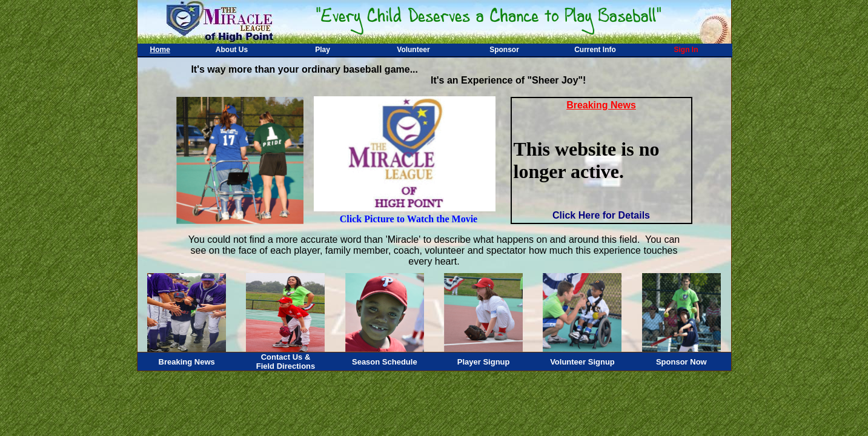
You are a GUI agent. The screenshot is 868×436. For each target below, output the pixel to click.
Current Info (595, 50)
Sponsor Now (681, 362)
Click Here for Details (601, 215)
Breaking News (187, 362)
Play (323, 50)
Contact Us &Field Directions (286, 362)
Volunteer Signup (582, 362)
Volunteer (413, 50)
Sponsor (504, 50)
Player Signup (484, 362)
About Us (232, 50)
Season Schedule (385, 362)
